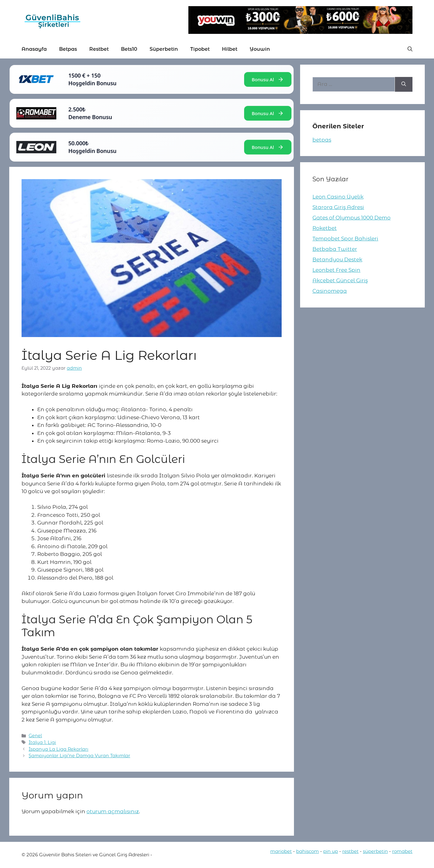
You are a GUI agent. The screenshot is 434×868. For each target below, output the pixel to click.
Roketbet (325, 228)
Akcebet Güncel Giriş (340, 280)
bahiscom (307, 851)
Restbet (99, 49)
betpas (322, 140)
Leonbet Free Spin (336, 270)
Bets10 (129, 49)
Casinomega (330, 291)
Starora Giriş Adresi (338, 207)
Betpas (68, 49)
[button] (410, 49)
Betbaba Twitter (335, 249)
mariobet (281, 851)
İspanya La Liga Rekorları (58, 749)
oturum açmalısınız (113, 811)
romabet (402, 851)
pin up (331, 851)
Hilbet (230, 49)
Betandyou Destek (337, 259)
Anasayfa (34, 49)
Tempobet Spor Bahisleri (345, 239)
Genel (35, 736)
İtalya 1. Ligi (42, 742)
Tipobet (200, 49)
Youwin (260, 49)
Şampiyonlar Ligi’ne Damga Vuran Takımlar (79, 756)
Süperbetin (164, 49)
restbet (350, 851)
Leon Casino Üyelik (338, 197)
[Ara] (404, 84)
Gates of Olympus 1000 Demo (352, 218)
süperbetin (375, 851)
